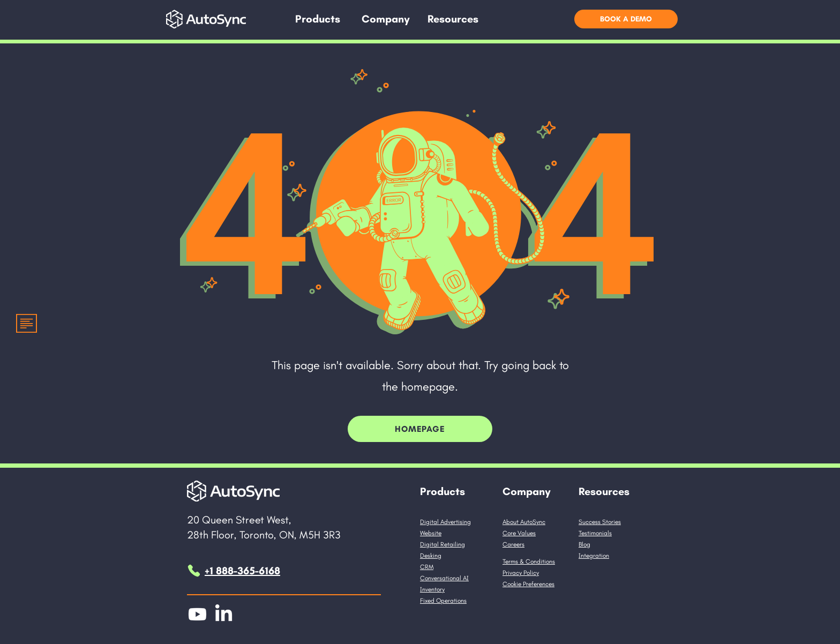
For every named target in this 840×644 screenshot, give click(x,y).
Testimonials (595, 533)
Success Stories (600, 522)
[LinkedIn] (224, 614)
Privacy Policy (521, 573)
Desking (431, 556)
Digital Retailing (442, 544)
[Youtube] (197, 614)
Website (431, 533)
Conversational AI (444, 578)
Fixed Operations (443, 601)
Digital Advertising (445, 522)
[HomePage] (420, 429)
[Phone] (194, 571)
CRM (427, 567)
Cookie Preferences (528, 584)
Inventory (432, 589)
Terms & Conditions (529, 561)
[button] (318, 19)
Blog (584, 544)
